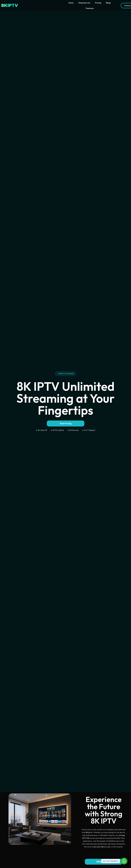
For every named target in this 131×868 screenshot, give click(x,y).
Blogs (108, 3)
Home (71, 3)
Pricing (98, 3)
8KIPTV (10, 5)
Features (90, 8)
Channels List (84, 3)
